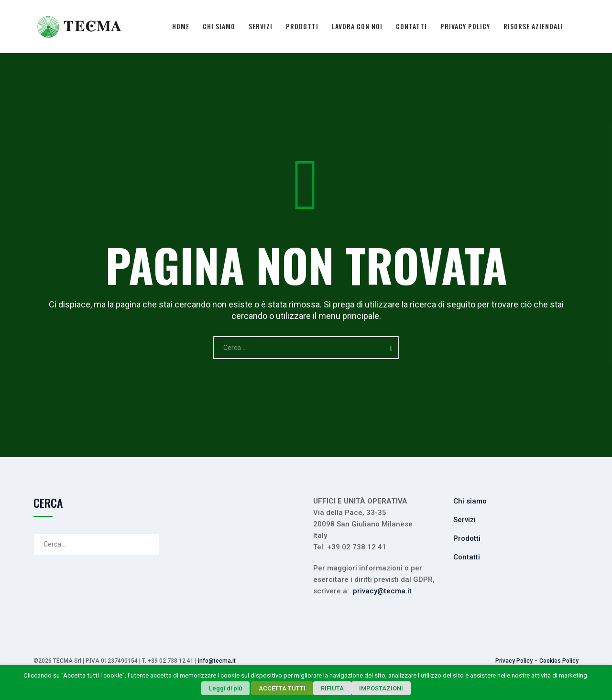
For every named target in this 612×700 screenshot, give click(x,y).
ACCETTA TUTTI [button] (282, 688)
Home (181, 26)
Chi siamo (219, 26)
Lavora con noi (357, 26)
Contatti (411, 26)
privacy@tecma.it (382, 591)
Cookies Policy (559, 661)
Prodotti (302, 26)
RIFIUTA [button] (332, 688)
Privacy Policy (465, 26)
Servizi (261, 26)
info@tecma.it (217, 661)
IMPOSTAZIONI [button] (381, 688)
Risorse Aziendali (533, 26)
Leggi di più (225, 688)
